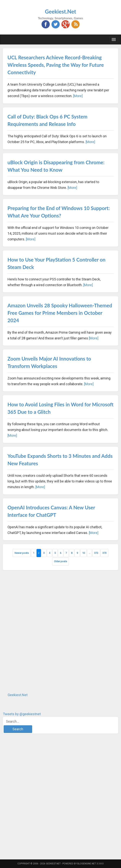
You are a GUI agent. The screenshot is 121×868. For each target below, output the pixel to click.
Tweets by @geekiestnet (22, 714)
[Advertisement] (32, 631)
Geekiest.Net (61, 11)
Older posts (60, 561)
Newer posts (22, 553)
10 (83, 553)
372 (96, 553)
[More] (78, 96)
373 (104, 553)
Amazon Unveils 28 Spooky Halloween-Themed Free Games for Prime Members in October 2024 (60, 313)
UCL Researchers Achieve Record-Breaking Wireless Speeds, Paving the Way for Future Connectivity (56, 65)
